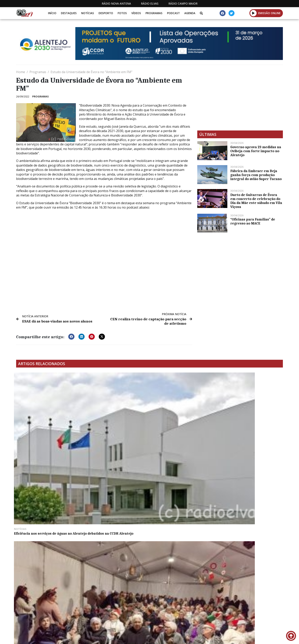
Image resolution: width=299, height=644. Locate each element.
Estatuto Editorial (148, 638)
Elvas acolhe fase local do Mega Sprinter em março (246, 486)
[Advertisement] (240, 98)
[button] (254, 13)
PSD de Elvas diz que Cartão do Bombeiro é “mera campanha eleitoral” (245, 424)
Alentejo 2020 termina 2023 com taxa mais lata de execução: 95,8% (183, 486)
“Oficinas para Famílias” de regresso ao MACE (253, 221)
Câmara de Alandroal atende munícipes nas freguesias (40, 486)
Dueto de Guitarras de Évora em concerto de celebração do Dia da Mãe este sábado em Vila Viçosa (256, 201)
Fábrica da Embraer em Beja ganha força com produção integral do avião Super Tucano (256, 175)
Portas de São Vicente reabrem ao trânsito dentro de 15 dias (112, 546)
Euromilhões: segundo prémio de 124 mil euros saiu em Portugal (114, 486)
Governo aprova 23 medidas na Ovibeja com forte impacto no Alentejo (256, 151)
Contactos (209, 638)
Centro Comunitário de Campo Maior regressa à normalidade (46, 546)
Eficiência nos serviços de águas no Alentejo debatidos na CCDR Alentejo (46, 422)
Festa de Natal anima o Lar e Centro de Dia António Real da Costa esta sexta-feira (114, 424)
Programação (181, 638)
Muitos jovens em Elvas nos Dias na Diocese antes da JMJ (181, 422)
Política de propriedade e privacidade (254, 638)
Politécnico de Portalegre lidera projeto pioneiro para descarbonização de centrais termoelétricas (247, 550)
